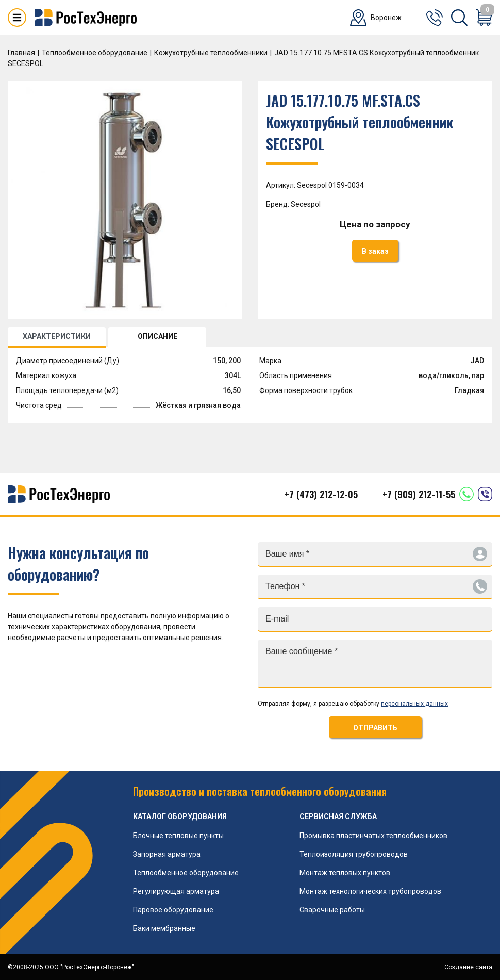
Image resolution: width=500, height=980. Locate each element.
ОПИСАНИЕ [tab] (157, 336)
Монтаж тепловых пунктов (345, 873)
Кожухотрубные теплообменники (211, 53)
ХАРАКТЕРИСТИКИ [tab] (57, 336)
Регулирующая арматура (176, 891)
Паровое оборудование (173, 910)
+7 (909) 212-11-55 (419, 494)
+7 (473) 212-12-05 (321, 494)
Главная (21, 53)
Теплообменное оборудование (95, 53)
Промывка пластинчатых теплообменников (373, 836)
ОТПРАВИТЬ (375, 728)
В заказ (375, 251)
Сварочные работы (332, 910)
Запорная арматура (167, 854)
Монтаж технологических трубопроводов (370, 891)
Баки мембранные (164, 928)
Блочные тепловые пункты (178, 836)
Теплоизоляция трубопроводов (354, 854)
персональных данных (414, 704)
